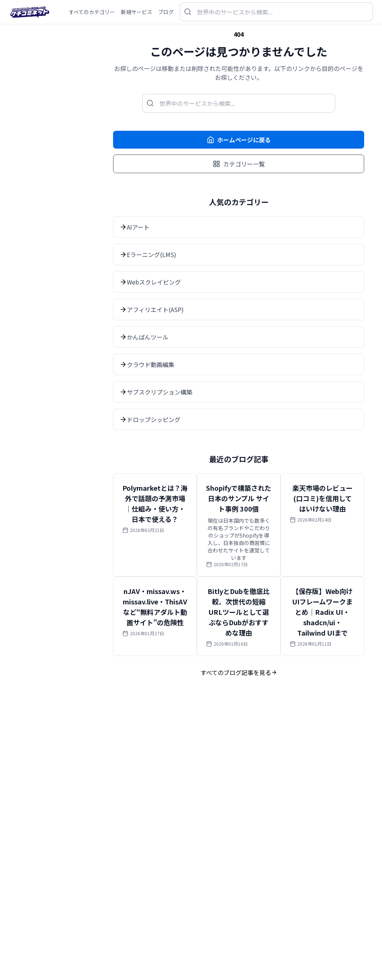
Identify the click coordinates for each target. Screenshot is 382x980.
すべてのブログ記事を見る (239, 672)
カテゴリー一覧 (239, 164)
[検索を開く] (276, 12)
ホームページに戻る (239, 140)
